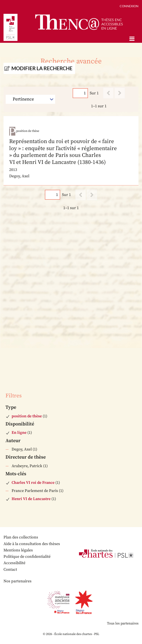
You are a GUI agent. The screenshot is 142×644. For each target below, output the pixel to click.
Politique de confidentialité (27, 557)
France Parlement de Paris (35, 491)
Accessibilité (14, 563)
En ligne (19, 433)
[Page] (80, 93)
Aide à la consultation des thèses (32, 544)
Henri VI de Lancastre (31, 499)
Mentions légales (18, 550)
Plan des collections (21, 537)
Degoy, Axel (22, 449)
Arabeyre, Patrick (27, 466)
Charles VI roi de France (33, 483)
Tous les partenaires (123, 623)
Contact (10, 570)
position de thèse (27, 416)
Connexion (129, 6)
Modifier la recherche (42, 68)
